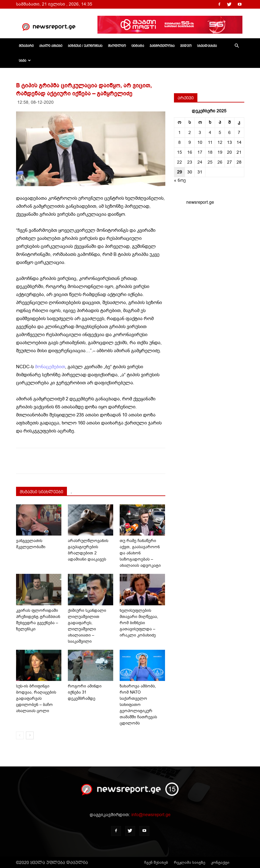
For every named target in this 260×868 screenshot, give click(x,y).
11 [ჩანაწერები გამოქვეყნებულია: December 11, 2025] (210, 142)
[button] (237, 46)
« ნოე (180, 180)
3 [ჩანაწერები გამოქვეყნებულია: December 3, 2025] (200, 133)
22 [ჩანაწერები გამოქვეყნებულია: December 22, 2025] (180, 162)
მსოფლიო (117, 46)
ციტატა (138, 46)
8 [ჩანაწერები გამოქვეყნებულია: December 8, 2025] (180, 142)
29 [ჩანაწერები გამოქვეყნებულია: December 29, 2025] (180, 172)
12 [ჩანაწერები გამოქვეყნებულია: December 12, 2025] (220, 142)
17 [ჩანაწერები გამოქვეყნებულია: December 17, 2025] (200, 152)
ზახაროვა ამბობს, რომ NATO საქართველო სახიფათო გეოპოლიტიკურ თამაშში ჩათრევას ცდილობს (138, 705)
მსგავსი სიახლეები (41, 492)
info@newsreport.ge (151, 815)
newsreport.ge (200, 202)
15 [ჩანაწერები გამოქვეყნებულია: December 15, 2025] (180, 152)
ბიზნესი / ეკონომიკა (85, 46)
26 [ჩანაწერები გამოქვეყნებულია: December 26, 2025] (220, 162)
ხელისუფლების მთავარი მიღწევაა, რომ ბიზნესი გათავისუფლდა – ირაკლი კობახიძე (139, 623)
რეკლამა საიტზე (190, 862)
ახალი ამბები (51, 46)
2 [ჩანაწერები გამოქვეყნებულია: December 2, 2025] (190, 133)
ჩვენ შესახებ (156, 862)
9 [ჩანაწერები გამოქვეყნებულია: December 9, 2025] (190, 142)
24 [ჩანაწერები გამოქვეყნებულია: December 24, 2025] (200, 162)
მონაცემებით (50, 367)
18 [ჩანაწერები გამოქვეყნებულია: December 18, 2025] (210, 152)
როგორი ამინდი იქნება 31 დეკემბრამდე (85, 692)
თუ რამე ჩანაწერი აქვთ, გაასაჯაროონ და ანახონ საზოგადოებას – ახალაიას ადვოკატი (140, 553)
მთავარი (26, 46)
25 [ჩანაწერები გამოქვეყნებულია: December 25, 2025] (210, 162)
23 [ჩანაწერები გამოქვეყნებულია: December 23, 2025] (190, 162)
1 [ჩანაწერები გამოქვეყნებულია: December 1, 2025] (180, 133)
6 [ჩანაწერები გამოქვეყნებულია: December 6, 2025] (229, 133)
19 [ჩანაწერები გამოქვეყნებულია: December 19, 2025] (220, 152)
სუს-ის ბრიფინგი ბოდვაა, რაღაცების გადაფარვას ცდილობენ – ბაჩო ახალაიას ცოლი (36, 698)
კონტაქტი (220, 862)
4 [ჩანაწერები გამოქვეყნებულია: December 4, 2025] (210, 133)
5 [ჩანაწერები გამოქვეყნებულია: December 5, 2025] (220, 133)
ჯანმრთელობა (162, 46)
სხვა (25, 61)
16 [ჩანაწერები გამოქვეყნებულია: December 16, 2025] (190, 152)
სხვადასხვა (207, 46)
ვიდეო (186, 46)
